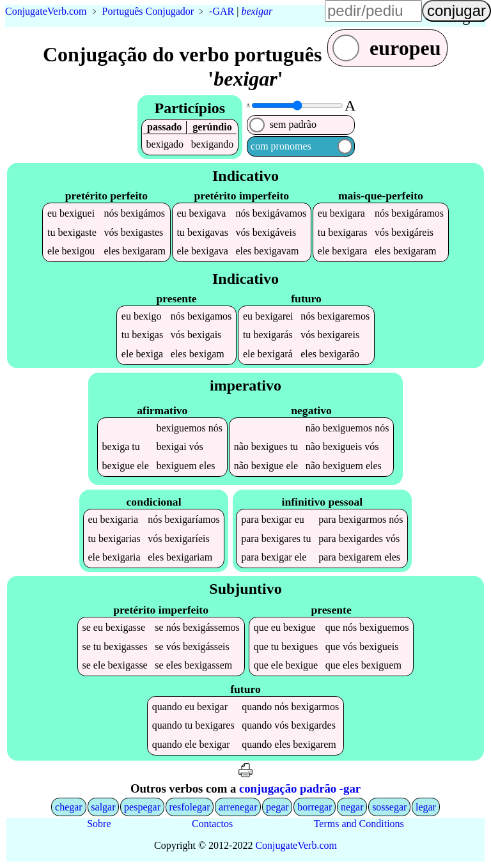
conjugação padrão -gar (300, 790)
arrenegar (238, 808)
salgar (103, 808)
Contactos (212, 825)
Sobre (99, 825)
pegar (277, 808)
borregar (315, 808)
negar (352, 808)
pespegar (142, 808)
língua (465, 17)
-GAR (222, 11)
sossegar (389, 808)
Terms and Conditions (359, 825)
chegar (69, 808)
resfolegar (190, 808)
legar (426, 808)
